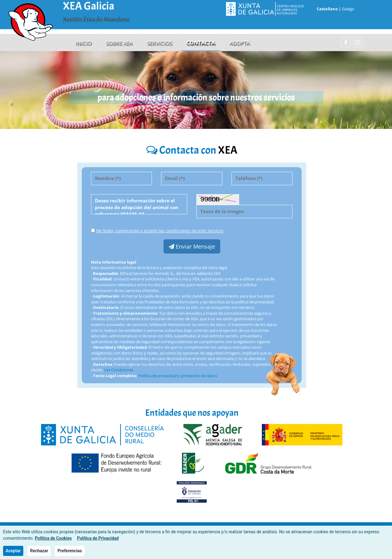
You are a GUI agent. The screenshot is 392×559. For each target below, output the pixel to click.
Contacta (201, 43)
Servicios (159, 43)
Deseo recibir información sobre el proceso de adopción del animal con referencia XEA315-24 (139, 204)
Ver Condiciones (119, 370)
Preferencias (70, 551)
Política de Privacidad (98, 538)
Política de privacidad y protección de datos (178, 376)
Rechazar (39, 551)
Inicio (83, 43)
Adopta (239, 43)
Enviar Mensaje (192, 247)
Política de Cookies (53, 538)
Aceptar (13, 551)
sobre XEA (119, 43)
